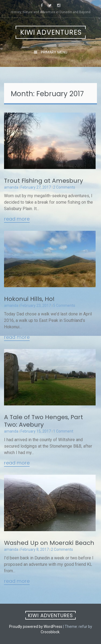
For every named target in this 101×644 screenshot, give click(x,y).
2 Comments (64, 187)
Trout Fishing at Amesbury (43, 181)
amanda (11, 187)
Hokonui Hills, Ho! (29, 299)
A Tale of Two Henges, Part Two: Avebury (43, 421)
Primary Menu (54, 52)
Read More (17, 219)
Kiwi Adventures (51, 32)
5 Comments (64, 305)
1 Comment (63, 431)
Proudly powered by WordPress (36, 627)
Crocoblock (50, 632)
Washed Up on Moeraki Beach (49, 543)
